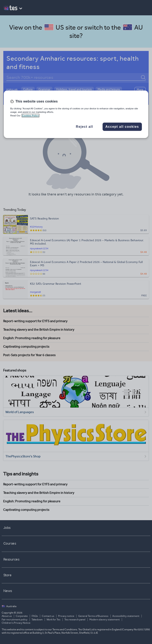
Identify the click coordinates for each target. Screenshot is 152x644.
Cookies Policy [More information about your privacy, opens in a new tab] (31, 116)
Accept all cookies (122, 127)
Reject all (84, 127)
